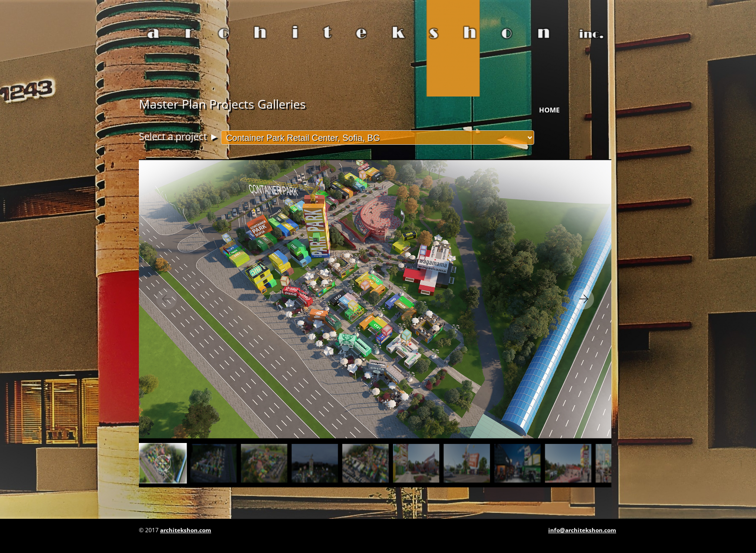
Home (549, 110)
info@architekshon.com (582, 530)
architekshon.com (186, 530)
